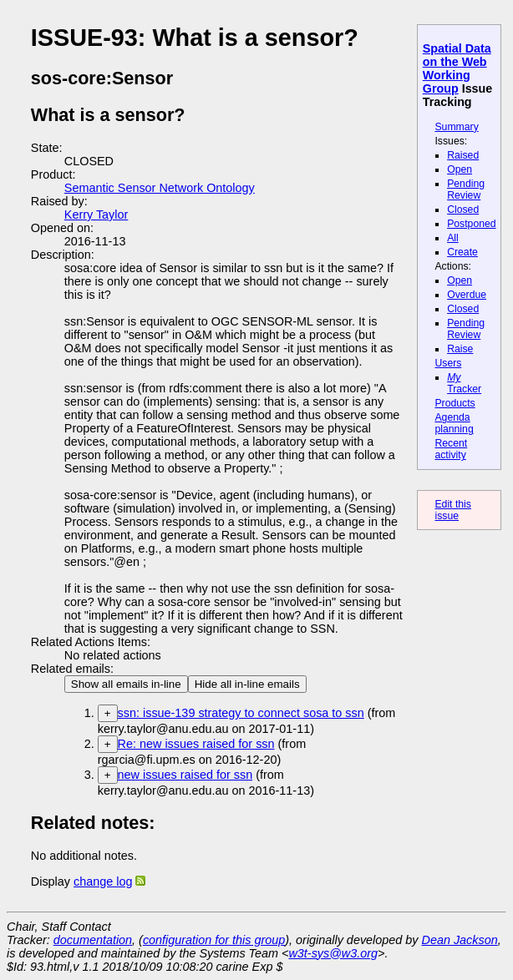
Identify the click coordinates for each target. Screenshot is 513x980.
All (453, 238)
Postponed (472, 224)
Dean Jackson (460, 940)
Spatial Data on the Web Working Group (457, 68)
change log (103, 881)
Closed (463, 210)
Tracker (464, 383)
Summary (456, 127)
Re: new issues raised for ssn (196, 744)
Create (462, 252)
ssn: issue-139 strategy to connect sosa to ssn (241, 713)
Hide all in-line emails (247, 684)
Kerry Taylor (97, 215)
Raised (463, 155)
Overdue (467, 295)
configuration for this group (214, 940)
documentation (93, 940)
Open (460, 169)
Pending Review (466, 189)
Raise (460, 349)
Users (448, 363)
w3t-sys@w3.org (333, 953)
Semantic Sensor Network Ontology (160, 188)
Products (455, 403)
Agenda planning (454, 423)
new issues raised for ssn (185, 775)
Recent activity (451, 449)
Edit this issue (453, 510)
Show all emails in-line (126, 684)
